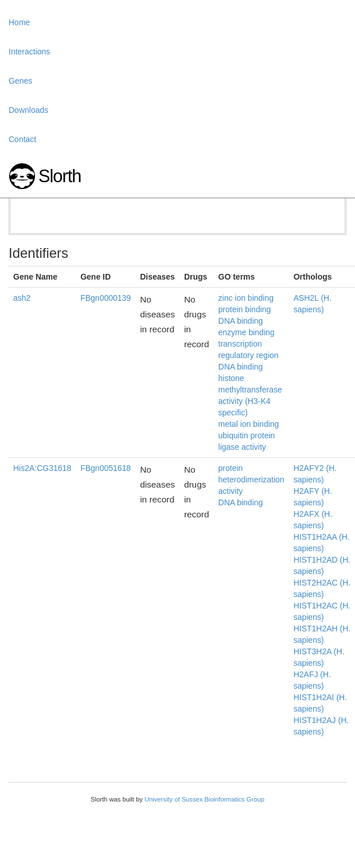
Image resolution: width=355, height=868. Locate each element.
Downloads (28, 110)
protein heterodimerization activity (251, 480)
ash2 (22, 298)
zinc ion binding (246, 298)
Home (19, 22)
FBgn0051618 (106, 468)
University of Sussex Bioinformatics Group (204, 799)
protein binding (245, 309)
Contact (22, 139)
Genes (20, 81)
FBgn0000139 (106, 298)
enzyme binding (247, 332)
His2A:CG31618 (42, 468)
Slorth (60, 176)
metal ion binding (249, 424)
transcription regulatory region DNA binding (249, 355)
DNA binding (241, 321)
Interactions (29, 52)
